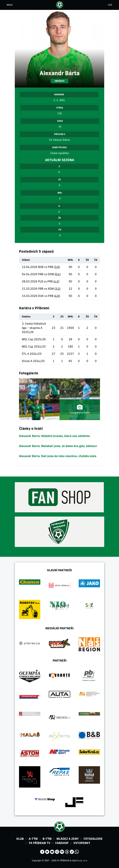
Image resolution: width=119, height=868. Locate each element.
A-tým (33, 839)
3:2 (57, 289)
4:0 (57, 296)
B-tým (47, 839)
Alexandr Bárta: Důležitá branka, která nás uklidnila (54, 436)
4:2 (56, 281)
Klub (20, 839)
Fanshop (62, 843)
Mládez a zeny (68, 839)
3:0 (57, 267)
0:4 (58, 274)
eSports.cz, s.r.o (79, 861)
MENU (10, 5)
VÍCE (110, 5)
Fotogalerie (93, 839)
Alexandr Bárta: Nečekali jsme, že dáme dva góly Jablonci (58, 446)
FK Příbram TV (40, 843)
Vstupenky (82, 843)
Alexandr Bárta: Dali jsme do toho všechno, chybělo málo (58, 456)
